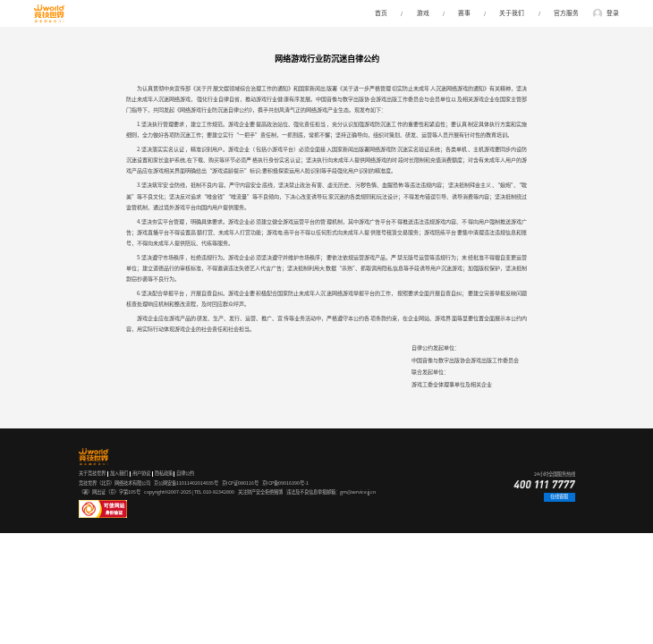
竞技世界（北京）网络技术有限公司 (114, 483)
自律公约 (185, 473)
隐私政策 (164, 473)
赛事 (464, 13)
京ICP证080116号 (240, 483)
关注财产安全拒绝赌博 (260, 492)
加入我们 (119, 473)
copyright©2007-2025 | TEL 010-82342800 (189, 492)
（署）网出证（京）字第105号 (110, 492)
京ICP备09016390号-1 (285, 483)
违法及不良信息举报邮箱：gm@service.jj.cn (331, 492)
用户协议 (141, 473)
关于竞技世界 (92, 473)
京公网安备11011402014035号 (186, 483)
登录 (613, 13)
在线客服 (559, 496)
